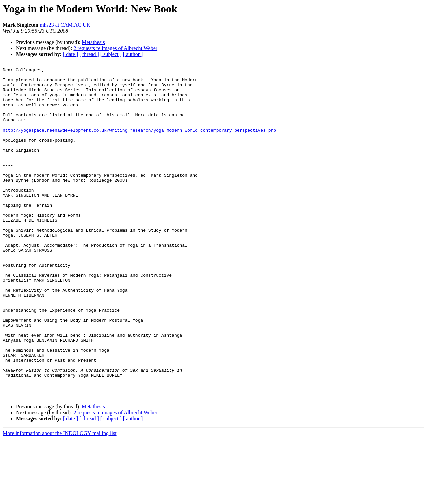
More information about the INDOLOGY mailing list (60, 498)
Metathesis (93, 42)
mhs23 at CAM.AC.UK (65, 25)
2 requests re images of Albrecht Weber (115, 48)
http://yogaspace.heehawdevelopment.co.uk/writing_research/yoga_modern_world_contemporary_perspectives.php (139, 143)
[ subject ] (111, 54)
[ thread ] (89, 54)
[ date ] (71, 54)
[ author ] (133, 54)
